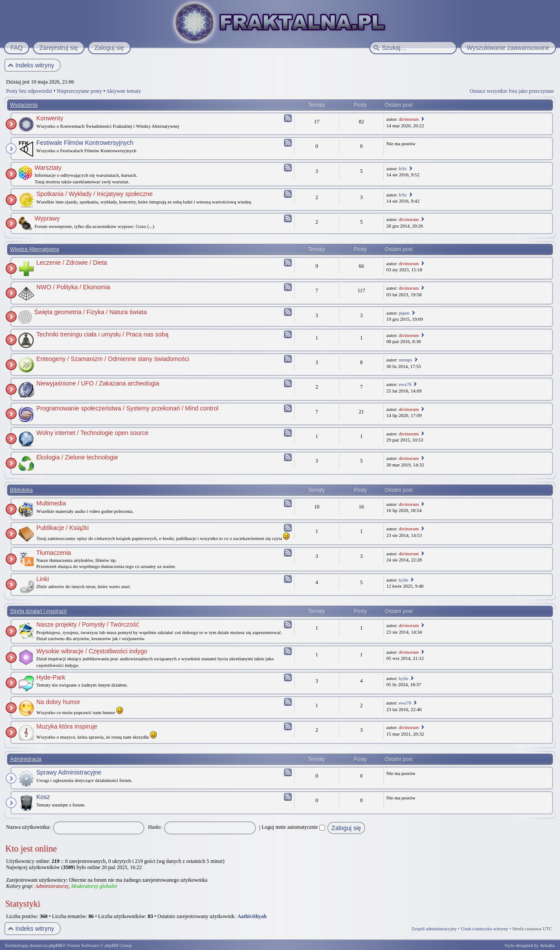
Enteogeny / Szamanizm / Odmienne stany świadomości (113, 359)
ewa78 (405, 384)
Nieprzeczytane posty (80, 91)
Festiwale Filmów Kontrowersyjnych (85, 143)
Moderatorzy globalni (94, 886)
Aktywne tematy (124, 91)
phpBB (55, 945)
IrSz (402, 168)
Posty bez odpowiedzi (29, 91)
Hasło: (155, 827)
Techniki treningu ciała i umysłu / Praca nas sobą (102, 334)
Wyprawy (47, 218)
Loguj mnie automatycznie (293, 827)
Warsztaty (48, 168)
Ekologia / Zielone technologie (77, 457)
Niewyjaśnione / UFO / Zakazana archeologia (98, 383)
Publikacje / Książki (63, 528)
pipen (404, 313)
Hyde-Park (51, 677)
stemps (405, 360)
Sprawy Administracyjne (69, 772)
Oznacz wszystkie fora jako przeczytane (512, 91)
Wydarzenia (24, 105)
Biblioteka (21, 490)
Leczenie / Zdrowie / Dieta (72, 263)
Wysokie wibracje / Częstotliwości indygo (92, 651)
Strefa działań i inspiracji (38, 611)
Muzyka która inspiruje (67, 726)
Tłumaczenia (54, 553)
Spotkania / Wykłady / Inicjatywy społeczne (94, 194)
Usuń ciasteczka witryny (484, 929)
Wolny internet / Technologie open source (92, 433)
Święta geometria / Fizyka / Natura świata (91, 312)
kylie (403, 580)
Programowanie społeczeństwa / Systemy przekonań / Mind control (127, 408)
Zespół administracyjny (434, 929)
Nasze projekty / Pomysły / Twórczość (88, 624)
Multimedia (51, 503)
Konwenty (50, 118)
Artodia (547, 945)
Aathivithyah (252, 916)
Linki (43, 579)
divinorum (409, 119)
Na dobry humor (58, 702)
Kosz (43, 797)
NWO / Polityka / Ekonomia (73, 287)
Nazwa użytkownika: (28, 827)
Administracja (26, 759)
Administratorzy (52, 886)
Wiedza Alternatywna (35, 249)
